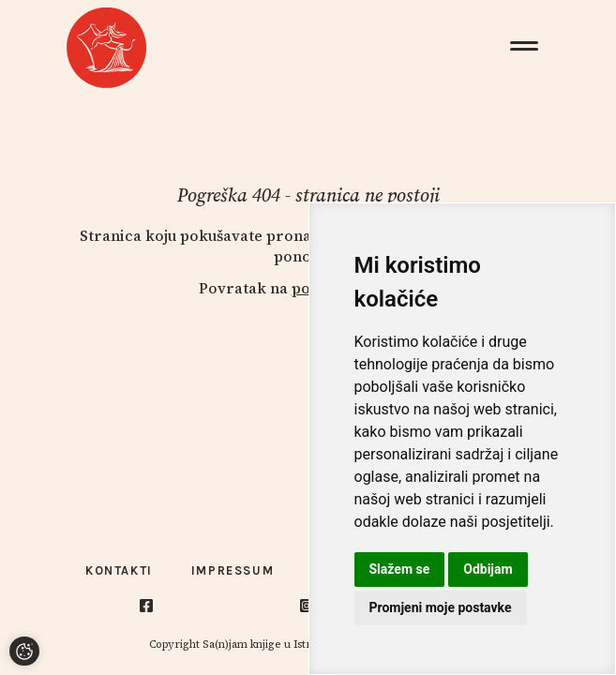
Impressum (233, 570)
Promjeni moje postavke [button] (441, 607)
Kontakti (119, 570)
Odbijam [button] (488, 569)
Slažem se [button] (400, 569)
